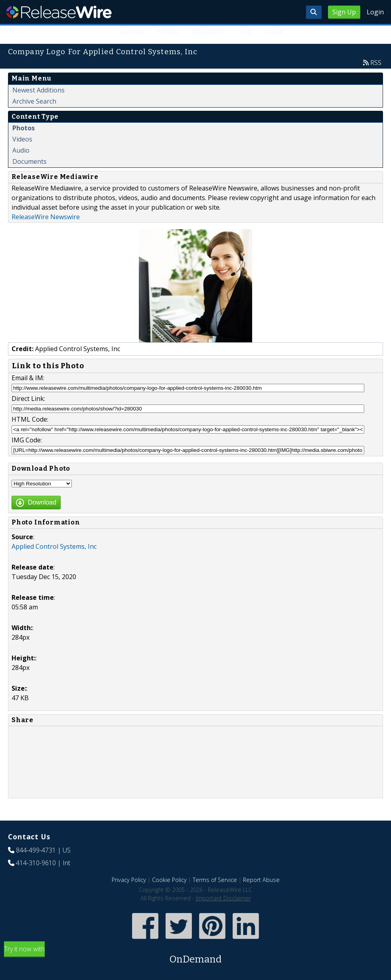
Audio (21, 150)
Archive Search (34, 101)
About (274, 32)
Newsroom (209, 32)
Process (168, 32)
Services (131, 32)
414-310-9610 (36, 863)
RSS (376, 63)
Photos (24, 128)
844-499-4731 (36, 850)
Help (246, 32)
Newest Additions (39, 90)
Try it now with (195, 955)
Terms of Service (215, 880)
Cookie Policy (169, 880)
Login (375, 12)
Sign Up (344, 12)
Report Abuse (261, 880)
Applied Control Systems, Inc (54, 546)
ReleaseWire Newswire (46, 217)
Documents (30, 161)
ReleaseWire (59, 12)
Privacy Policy (129, 880)
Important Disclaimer (223, 898)
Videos (22, 139)
